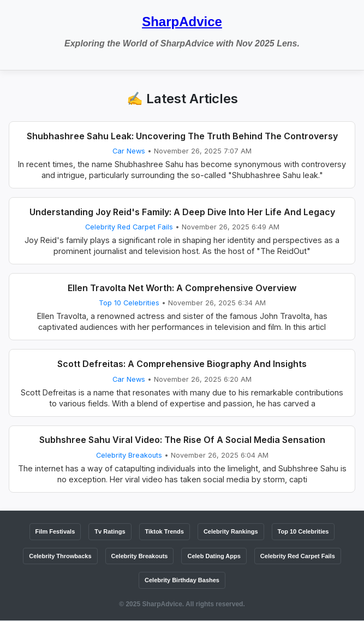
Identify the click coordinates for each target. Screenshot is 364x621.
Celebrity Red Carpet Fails (129, 227)
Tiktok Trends (165, 531)
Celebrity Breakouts (129, 455)
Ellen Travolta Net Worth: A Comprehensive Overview (182, 288)
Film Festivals (55, 531)
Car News (129, 151)
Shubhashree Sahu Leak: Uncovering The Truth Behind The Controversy (182, 136)
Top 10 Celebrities (129, 303)
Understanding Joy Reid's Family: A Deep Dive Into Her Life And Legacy (182, 212)
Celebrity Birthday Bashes (182, 580)
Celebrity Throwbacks (60, 556)
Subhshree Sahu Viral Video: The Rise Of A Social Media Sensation (182, 440)
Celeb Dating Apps (214, 556)
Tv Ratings (110, 531)
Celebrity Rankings (231, 531)
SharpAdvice (182, 22)
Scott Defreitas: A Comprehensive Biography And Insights (182, 364)
